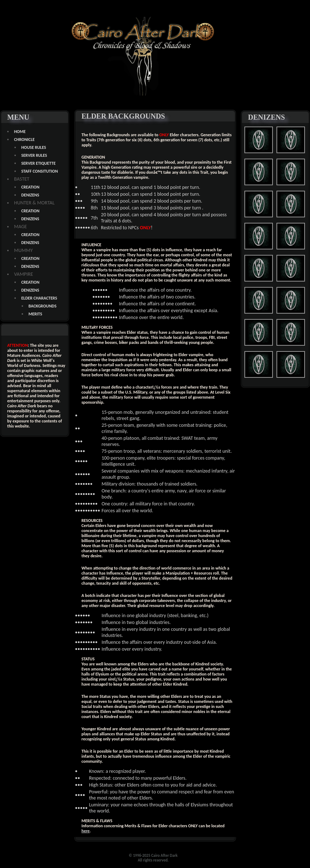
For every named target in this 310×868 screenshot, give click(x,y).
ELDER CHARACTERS (39, 298)
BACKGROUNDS (43, 306)
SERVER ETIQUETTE (38, 163)
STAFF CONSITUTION (40, 171)
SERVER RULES (34, 155)
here (86, 831)
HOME (20, 132)
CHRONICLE (24, 139)
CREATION (30, 187)
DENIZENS (30, 195)
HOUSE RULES (34, 147)
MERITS (35, 314)
